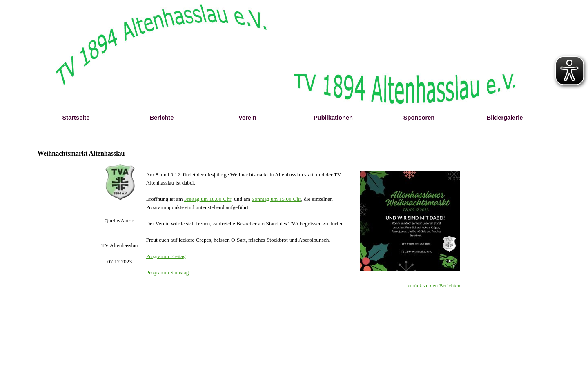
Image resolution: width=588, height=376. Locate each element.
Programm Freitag (166, 256)
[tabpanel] (120, 241)
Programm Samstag (168, 273)
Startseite (76, 118)
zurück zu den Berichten (434, 286)
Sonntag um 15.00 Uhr (276, 199)
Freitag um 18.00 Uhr (208, 199)
